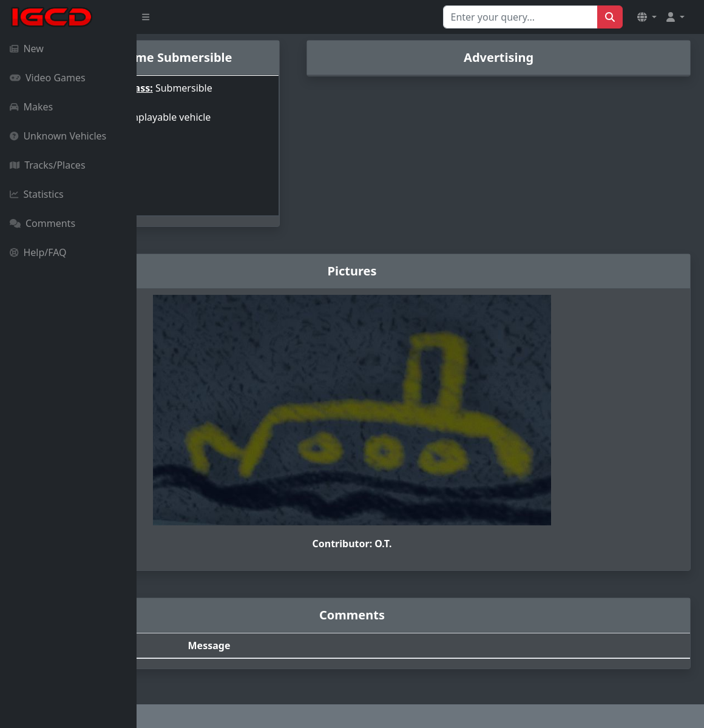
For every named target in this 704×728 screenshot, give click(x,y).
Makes (31, 107)
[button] (647, 17)
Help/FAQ (38, 252)
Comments (42, 223)
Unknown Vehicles (58, 136)
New (27, 49)
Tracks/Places (48, 165)
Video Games (48, 78)
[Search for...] (520, 17)
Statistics (37, 194)
